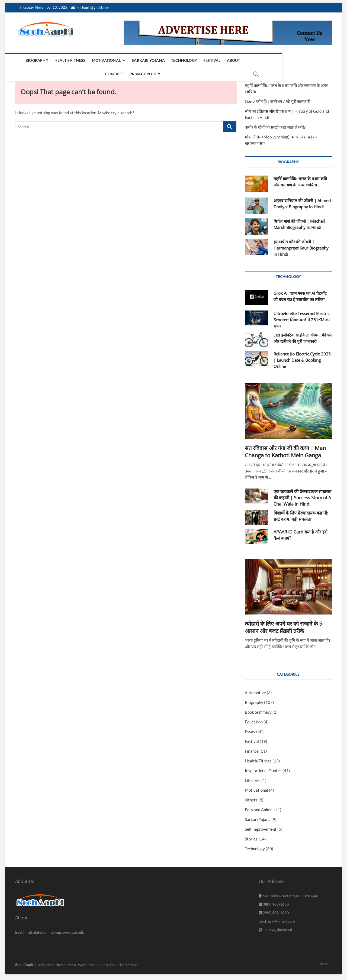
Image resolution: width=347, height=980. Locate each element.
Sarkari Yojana (141, 60)
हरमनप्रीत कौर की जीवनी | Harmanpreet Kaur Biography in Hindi (301, 245)
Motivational (99, 60)
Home (324, 961)
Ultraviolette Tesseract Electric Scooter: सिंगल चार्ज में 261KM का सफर (302, 317)
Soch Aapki (25, 962)
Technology (177, 60)
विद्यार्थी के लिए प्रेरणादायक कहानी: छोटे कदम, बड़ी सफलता (301, 514)
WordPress (86, 962)
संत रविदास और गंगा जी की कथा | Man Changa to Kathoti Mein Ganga (285, 449)
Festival (205, 60)
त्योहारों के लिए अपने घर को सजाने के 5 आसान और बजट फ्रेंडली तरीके (283, 625)
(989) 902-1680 (274, 902)
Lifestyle (253, 778)
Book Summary (258, 710)
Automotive (255, 690)
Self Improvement (261, 827)
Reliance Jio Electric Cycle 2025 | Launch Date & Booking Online (302, 358)
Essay (250, 729)
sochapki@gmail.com (90, 8)
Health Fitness (62, 60)
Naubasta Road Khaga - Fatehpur (288, 893)
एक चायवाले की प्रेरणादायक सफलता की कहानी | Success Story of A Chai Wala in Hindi (302, 495)
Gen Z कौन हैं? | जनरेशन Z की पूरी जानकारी (278, 99)
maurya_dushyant (275, 927)
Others (251, 797)
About (226, 60)
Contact (248, 60)
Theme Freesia (66, 962)
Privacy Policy (279, 60)
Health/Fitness (258, 758)
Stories (251, 836)
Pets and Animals (260, 807)
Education (254, 719)
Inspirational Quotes (263, 768)
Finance (252, 749)
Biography (29, 60)
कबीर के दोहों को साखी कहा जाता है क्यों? (275, 125)
